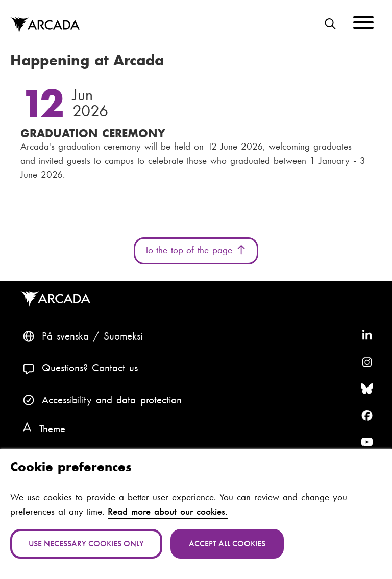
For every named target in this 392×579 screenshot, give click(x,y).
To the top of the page (196, 250)
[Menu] (363, 24)
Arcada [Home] (45, 25)
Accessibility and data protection (112, 400)
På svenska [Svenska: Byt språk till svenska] (65, 336)
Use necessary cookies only (86, 544)
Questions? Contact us (90, 368)
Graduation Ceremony (93, 133)
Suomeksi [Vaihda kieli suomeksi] (123, 336)
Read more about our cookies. (168, 512)
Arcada (58, 299)
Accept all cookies (227, 544)
